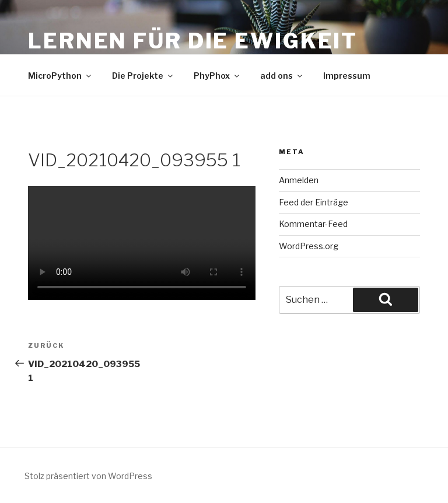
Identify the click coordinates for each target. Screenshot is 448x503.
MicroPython (60, 76)
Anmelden (299, 180)
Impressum (347, 76)
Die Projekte (143, 76)
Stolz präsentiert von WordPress (88, 476)
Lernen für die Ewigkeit (193, 41)
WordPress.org (309, 246)
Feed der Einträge (314, 202)
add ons (282, 76)
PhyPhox (217, 76)
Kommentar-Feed (313, 224)
